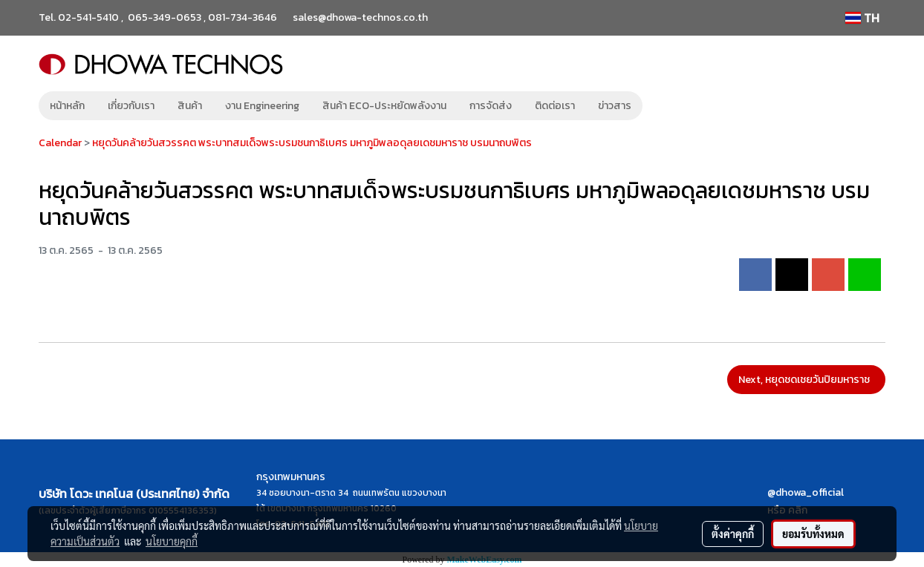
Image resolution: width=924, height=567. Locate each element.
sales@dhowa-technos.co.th (360, 17)
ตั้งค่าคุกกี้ (733, 534)
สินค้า (190, 106)
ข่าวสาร (615, 106)
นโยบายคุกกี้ (172, 541)
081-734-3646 (243, 17)
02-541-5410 (88, 17)
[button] (665, 106)
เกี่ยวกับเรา (131, 106)
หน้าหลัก (67, 106)
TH (862, 18)
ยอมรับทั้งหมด (813, 534)
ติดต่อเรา (555, 106)
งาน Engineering (262, 106)
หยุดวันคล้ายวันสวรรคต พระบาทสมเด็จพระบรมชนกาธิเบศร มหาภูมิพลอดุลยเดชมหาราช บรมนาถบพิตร (312, 143)
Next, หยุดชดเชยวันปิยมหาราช (806, 380)
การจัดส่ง (491, 106)
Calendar (60, 143)
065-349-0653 (165, 17)
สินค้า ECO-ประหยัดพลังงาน (384, 106)
